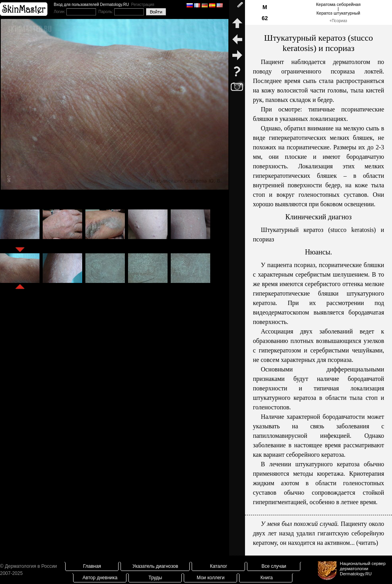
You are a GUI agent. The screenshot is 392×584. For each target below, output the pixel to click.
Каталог (219, 566)
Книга (267, 578)
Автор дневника (100, 578)
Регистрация (143, 5)
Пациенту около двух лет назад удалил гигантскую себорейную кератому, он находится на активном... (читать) (318, 533)
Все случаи (274, 566)
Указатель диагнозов (155, 566)
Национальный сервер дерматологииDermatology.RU (363, 569)
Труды (155, 578)
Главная (92, 566)
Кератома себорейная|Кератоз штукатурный (338, 9)
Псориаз (339, 21)
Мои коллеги (211, 578)
